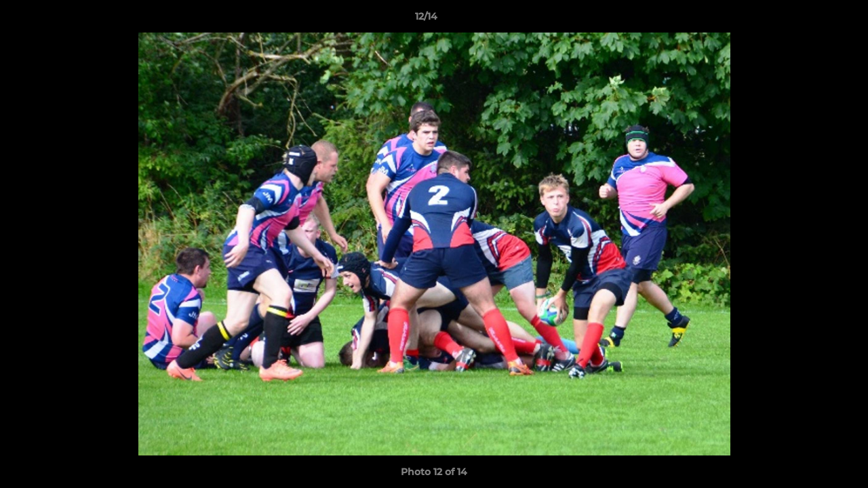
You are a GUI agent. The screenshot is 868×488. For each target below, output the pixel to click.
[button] (811, 20)
